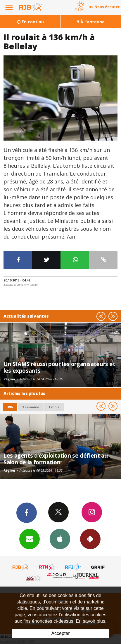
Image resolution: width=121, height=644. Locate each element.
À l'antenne (91, 22)
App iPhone (60, 539)
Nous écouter (107, 7)
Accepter (60, 633)
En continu (30, 22)
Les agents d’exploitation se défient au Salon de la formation (56, 459)
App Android (90, 539)
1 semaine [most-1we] (31, 407)
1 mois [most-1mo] (54, 407)
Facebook (27, 512)
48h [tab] (10, 407)
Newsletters (30, 539)
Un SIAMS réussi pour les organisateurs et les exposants (59, 367)
